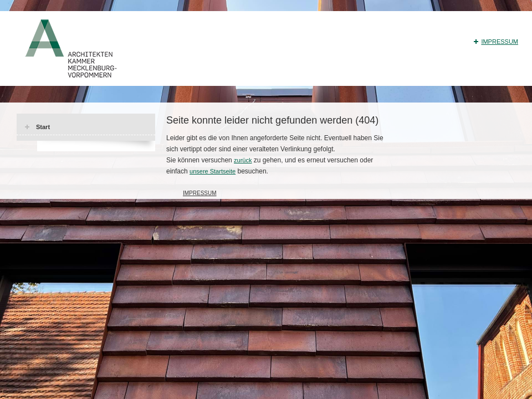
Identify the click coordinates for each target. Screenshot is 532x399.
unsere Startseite (213, 171)
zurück (243, 160)
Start (43, 127)
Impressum (500, 42)
